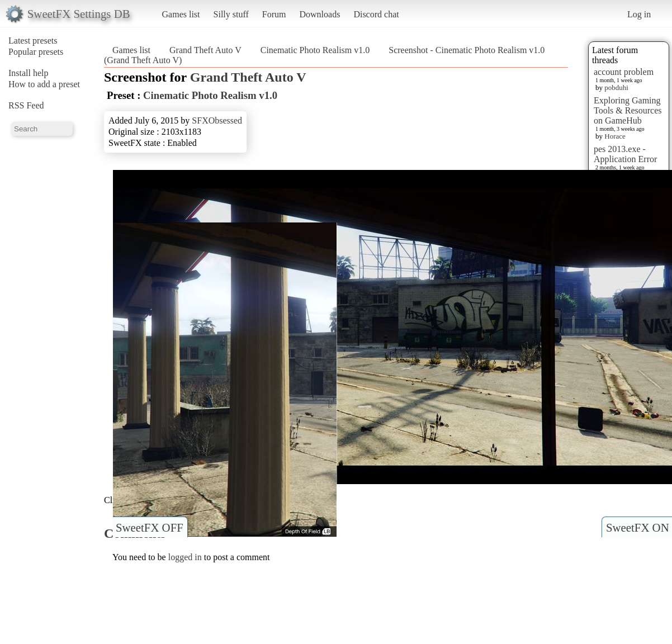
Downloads (320, 14)
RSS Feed (26, 105)
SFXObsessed (217, 120)
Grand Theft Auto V (205, 50)
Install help (29, 73)
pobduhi (616, 87)
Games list (181, 14)
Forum (274, 14)
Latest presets (33, 41)
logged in (185, 557)
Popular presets (36, 52)
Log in (639, 14)
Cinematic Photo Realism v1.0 (315, 50)
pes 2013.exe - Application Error (625, 154)
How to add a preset (44, 84)
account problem (624, 72)
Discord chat (376, 14)
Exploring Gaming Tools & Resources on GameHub (628, 110)
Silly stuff (231, 14)
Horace (615, 136)
